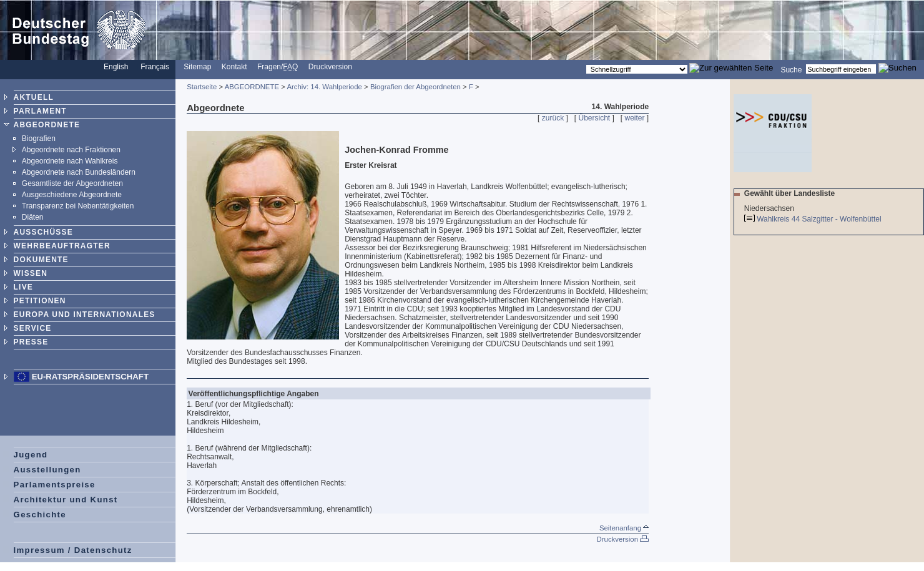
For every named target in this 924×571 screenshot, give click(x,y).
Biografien (39, 139)
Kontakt (234, 67)
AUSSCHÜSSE (43, 232)
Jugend (31, 455)
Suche (791, 69)
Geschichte (40, 515)
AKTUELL (34, 97)
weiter (635, 118)
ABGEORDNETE (47, 125)
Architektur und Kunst (66, 500)
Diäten (33, 217)
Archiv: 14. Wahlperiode (324, 87)
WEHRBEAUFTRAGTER (62, 246)
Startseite (202, 87)
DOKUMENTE (41, 260)
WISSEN (31, 273)
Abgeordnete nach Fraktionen (71, 150)
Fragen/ (278, 67)
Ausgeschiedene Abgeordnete (72, 195)
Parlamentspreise (55, 485)
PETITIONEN (40, 301)
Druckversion (330, 67)
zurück (553, 118)
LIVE (23, 287)
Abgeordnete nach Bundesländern (79, 172)
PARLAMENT (40, 111)
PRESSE (31, 342)
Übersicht (594, 118)
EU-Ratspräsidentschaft (90, 377)
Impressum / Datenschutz (73, 550)
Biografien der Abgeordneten (415, 87)
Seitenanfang (624, 528)
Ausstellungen (47, 470)
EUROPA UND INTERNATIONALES (85, 315)
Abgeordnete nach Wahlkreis (70, 161)
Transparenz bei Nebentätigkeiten (78, 206)
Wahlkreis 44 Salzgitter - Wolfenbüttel (820, 219)
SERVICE (33, 328)
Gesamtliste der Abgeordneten (72, 183)
